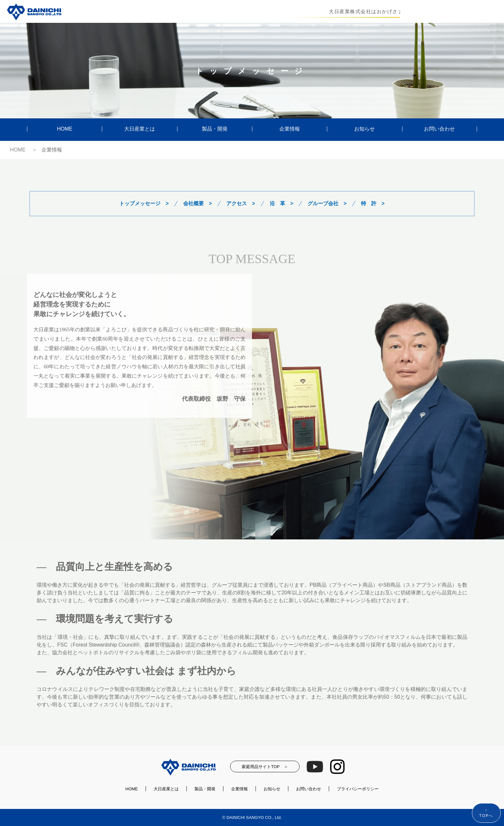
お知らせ (364, 129)
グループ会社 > (327, 204)
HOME (65, 129)
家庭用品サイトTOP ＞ (265, 767)
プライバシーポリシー (358, 789)
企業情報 (290, 129)
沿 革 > (281, 204)
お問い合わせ (439, 129)
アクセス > (241, 204)
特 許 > (373, 204)
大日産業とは (139, 129)
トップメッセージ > (144, 204)
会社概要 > (198, 204)
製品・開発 (215, 129)
